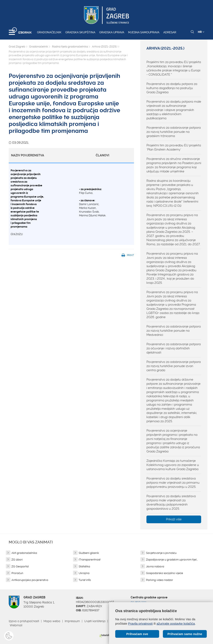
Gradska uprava (112, 32)
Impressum (72, 621)
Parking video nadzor (160, 580)
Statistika (84, 566)
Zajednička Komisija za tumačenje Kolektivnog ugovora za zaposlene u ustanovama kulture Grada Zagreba (173, 465)
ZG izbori (17, 560)
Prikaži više (174, 519)
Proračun (17, 573)
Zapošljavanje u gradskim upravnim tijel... (172, 560)
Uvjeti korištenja (95, 621)
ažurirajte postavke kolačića (176, 623)
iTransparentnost (90, 560)
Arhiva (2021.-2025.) (105, 47)
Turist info (85, 580)
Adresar (170, 32)
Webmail (16, 625)
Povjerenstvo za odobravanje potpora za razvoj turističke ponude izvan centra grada (174, 366)
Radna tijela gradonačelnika (70, 47)
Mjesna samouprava (144, 32)
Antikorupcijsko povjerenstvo (30, 580)
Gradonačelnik (49, 32)
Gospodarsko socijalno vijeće (165, 573)
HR (201, 32)
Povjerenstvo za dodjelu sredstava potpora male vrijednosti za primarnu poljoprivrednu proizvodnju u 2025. (173, 483)
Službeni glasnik (89, 553)
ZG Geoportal (20, 566)
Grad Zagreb (17, 47)
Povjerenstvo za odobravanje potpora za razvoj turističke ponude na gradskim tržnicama (174, 132)
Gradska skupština (80, 32)
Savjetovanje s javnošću (161, 553)
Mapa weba (52, 621)
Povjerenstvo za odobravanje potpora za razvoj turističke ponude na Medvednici (174, 331)
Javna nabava (155, 566)
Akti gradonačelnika (24, 553)
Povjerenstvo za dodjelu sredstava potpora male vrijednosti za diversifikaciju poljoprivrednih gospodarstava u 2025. (171, 502)
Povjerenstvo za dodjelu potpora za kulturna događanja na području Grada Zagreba (172, 88)
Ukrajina (84, 573)
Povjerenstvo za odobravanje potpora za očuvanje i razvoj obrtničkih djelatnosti (174, 348)
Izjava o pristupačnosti (24, 621)
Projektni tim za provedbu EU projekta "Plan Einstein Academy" (174, 147)
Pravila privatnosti (140, 623)
